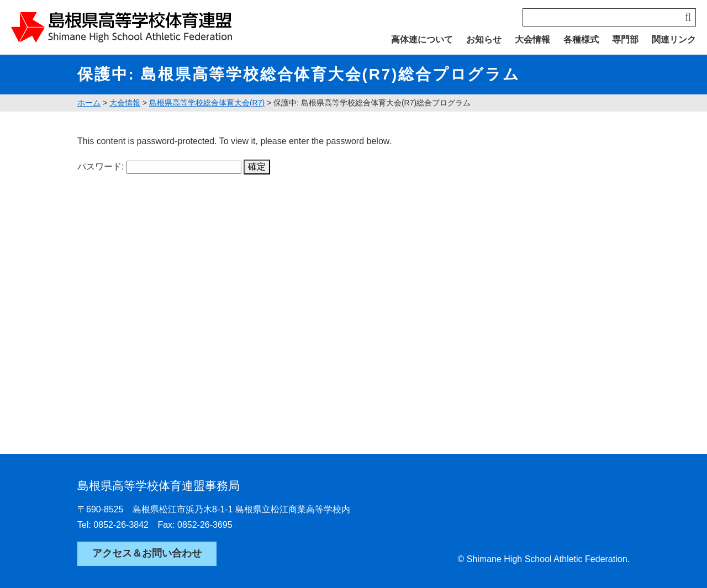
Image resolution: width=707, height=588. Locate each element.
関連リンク (674, 39)
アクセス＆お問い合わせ (147, 553)
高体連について (422, 39)
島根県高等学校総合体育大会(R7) (207, 103)
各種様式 (581, 39)
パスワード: (159, 166)
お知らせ (484, 39)
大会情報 (532, 39)
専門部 (625, 39)
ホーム (89, 103)
